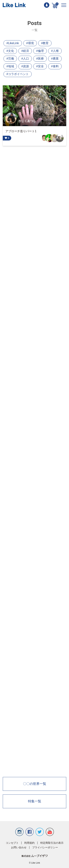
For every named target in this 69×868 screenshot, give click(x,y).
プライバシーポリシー (45, 847)
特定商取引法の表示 (52, 843)
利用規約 (29, 843)
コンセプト (12, 843)
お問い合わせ (19, 847)
